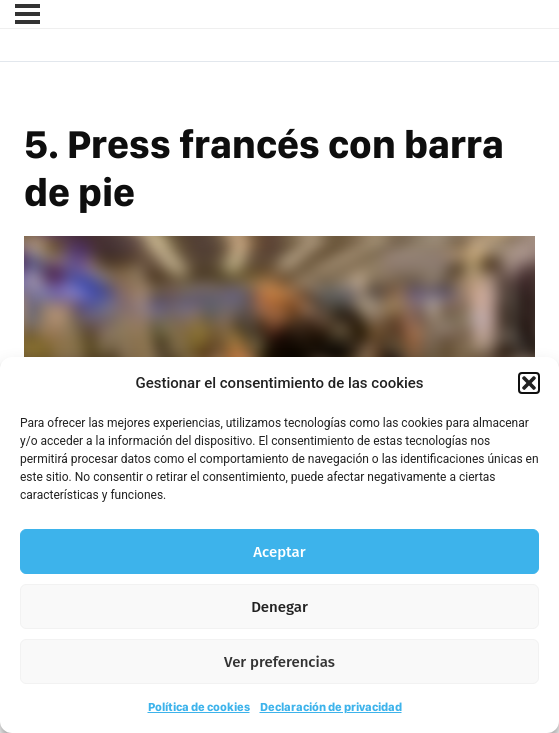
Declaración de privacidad (331, 707)
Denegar (279, 607)
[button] (529, 383)
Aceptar (279, 552)
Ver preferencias (279, 662)
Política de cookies (199, 707)
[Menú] (27, 14)
